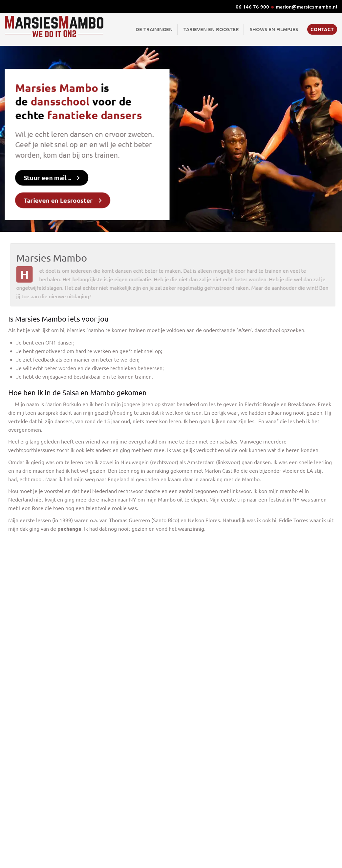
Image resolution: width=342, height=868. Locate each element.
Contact (322, 29)
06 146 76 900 (252, 7)
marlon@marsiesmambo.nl (306, 7)
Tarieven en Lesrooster (61, 196)
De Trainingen (154, 29)
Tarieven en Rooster (211, 29)
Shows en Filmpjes (274, 29)
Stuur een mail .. (50, 175)
